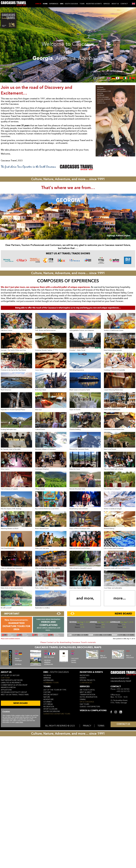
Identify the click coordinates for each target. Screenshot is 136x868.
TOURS (82, 4)
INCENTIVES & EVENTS (94, 4)
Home (45, 4)
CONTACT (124, 4)
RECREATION (49, 707)
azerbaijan (48, 680)
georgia (47, 675)
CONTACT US (123, 724)
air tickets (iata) (87, 690)
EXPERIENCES (54, 4)
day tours (84, 704)
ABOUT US (115, 4)
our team (5, 678)
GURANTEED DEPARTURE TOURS (57, 714)
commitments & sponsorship (14, 685)
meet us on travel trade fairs (15, 695)
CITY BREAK (48, 704)
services (85, 686)
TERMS (101, 726)
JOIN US (38, 4)
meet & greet (86, 692)
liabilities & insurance (11, 683)
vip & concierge (87, 702)
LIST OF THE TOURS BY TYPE (55, 690)
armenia (47, 678)
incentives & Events (91, 672)
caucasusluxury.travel (121, 681)
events (83, 678)
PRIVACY (87, 726)
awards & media (8, 687)
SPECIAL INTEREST (51, 695)
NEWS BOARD (21, 703)
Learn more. (19, 722)
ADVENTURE (48, 699)
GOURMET (48, 702)
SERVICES (107, 4)
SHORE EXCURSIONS (52, 711)
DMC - (56, 672)
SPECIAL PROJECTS (87, 680)
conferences (86, 683)
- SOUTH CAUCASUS (69, 4)
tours (47, 686)
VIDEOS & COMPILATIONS (93, 710)
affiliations (6, 690)
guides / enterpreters (90, 707)
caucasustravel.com (120, 678)
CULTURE (47, 692)
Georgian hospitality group (14, 692)
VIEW (17, 651)
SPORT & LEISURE (50, 709)
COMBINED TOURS (51, 683)
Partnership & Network (12, 680)
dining (83, 699)
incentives (85, 675)
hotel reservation (88, 697)
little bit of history (10, 675)
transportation (87, 695)
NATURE (47, 697)
